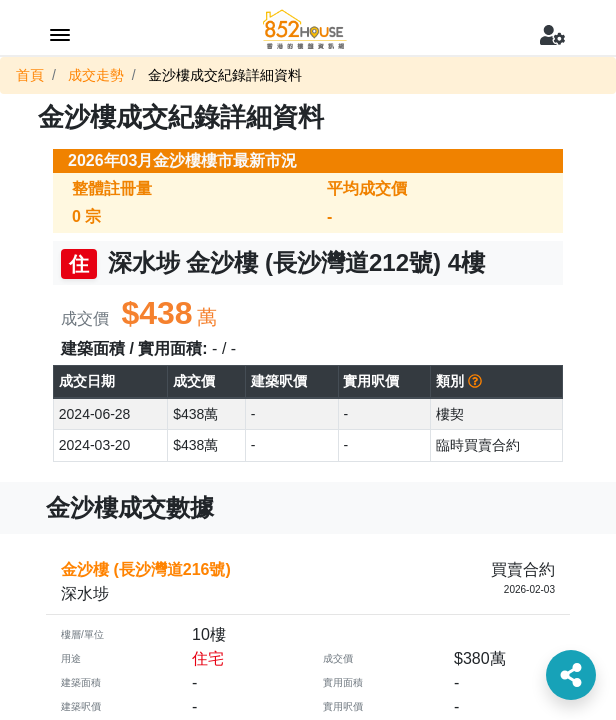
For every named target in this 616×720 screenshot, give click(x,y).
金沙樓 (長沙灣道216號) (146, 569)
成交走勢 (96, 75)
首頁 (30, 75)
